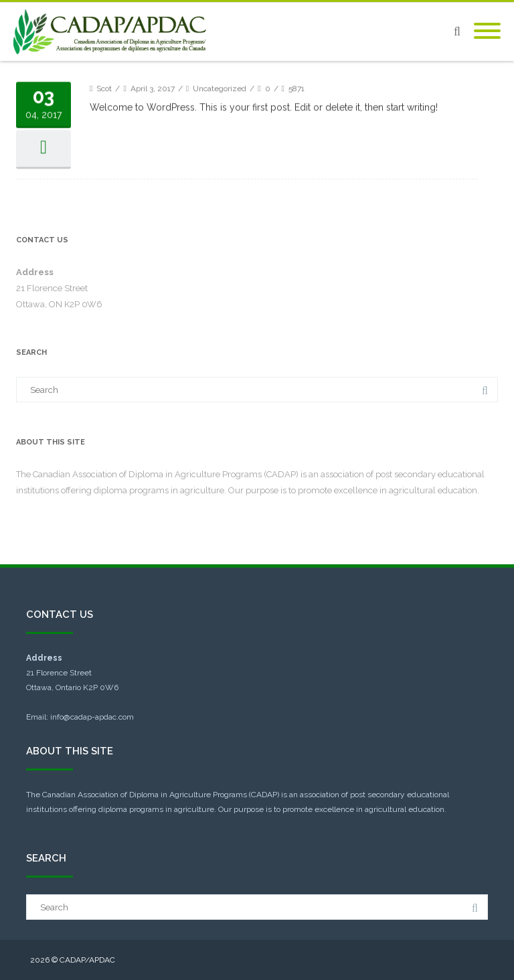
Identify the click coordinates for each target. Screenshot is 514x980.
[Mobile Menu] (487, 31)
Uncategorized (220, 134)
